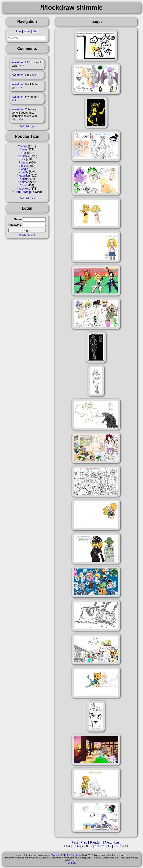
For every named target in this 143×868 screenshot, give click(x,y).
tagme (25, 163)
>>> (22, 66)
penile (25, 172)
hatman (25, 182)
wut (25, 185)
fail (25, 153)
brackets (25, 189)
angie (25, 169)
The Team (76, 855)
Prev (18, 31)
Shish (66, 855)
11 (103, 846)
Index (27, 31)
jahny (24, 146)
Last (117, 842)
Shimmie (55, 855)
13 (116, 846)
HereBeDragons (25, 192)
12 (109, 846)
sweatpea (18, 62)
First (75, 842)
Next (35, 31)
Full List (24, 126)
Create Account (27, 235)
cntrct (25, 166)
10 (97, 846)
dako (25, 179)
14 (122, 846)
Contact (72, 863)
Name (18, 219)
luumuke (25, 156)
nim (25, 150)
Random (96, 842)
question (25, 176)
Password (15, 225)
